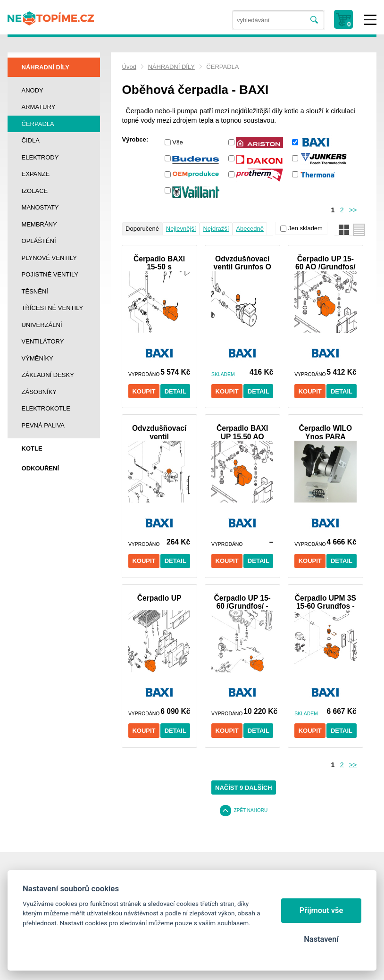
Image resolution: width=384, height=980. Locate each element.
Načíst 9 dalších (244, 788)
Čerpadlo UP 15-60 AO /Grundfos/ (326, 263)
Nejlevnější (181, 229)
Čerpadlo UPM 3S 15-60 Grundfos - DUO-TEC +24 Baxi (326, 602)
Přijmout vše (321, 910)
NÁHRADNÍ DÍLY (171, 67)
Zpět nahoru (251, 810)
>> (353, 210)
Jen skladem (305, 228)
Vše (177, 142)
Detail (175, 391)
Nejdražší (216, 229)
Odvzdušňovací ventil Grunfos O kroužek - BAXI (242, 263)
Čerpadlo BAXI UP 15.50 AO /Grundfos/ (242, 432)
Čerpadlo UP (159, 598)
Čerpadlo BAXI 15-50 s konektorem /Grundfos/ (159, 263)
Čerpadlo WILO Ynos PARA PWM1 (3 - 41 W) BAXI (326, 432)
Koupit (144, 391)
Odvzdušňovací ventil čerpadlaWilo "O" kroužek (159, 432)
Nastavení (321, 939)
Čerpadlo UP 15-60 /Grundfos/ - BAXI (242, 602)
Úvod (129, 67)
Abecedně (250, 229)
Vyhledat (314, 20)
